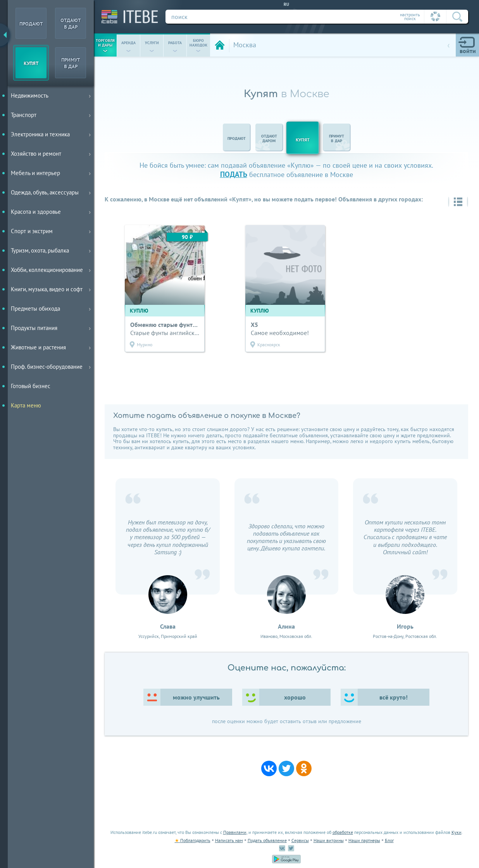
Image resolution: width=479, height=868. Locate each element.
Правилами (235, 832)
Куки (457, 832)
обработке (343, 832)
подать (234, 174)
